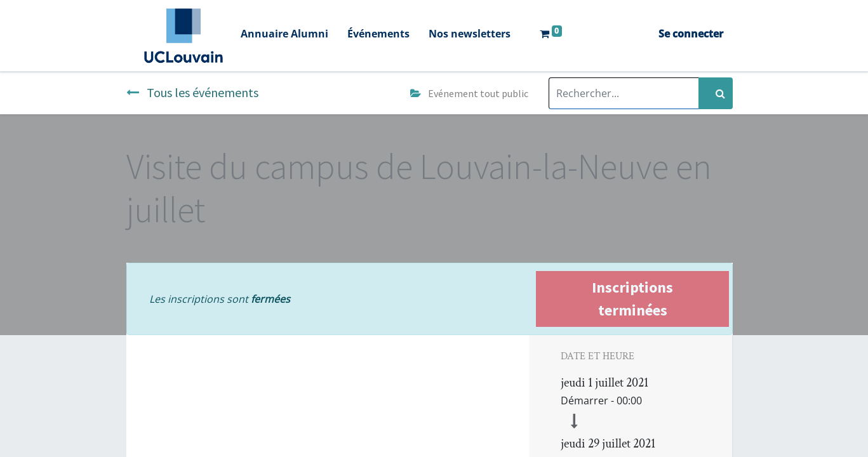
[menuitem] (284, 35)
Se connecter (691, 34)
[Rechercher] (716, 93)
